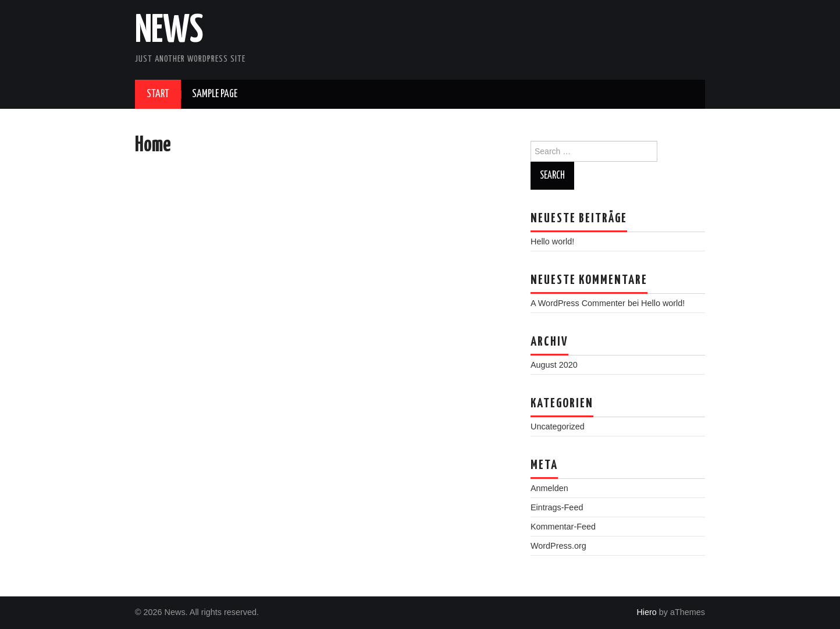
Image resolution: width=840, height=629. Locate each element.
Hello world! (552, 241)
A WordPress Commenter (578, 303)
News (169, 31)
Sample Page (215, 94)
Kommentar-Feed (563, 527)
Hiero (646, 612)
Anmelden (549, 488)
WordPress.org (558, 546)
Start (158, 94)
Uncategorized (558, 427)
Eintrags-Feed (557, 507)
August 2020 (554, 365)
